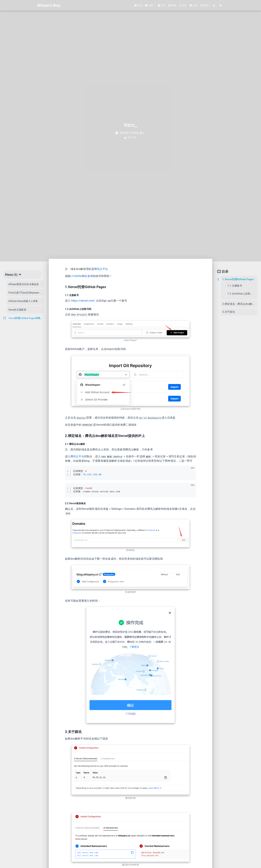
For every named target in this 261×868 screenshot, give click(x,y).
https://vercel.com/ (83, 301)
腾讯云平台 (101, 269)
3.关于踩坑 (229, 312)
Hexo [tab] (13, 275)
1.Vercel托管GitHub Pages (238, 279)
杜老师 (89, 276)
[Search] (214, 5)
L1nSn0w (76, 276)
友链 (172, 5)
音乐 (183, 5)
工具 (193, 5)
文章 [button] (149, 5)
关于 (162, 5)
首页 (138, 5)
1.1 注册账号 (235, 286)
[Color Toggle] (221, 5)
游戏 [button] (204, 5)
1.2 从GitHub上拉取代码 (241, 294)
